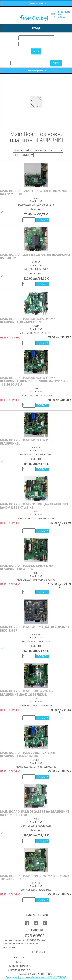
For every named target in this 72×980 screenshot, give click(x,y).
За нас (19, 962)
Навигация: (37, 3)
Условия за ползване (19, 966)
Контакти (19, 958)
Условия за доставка (19, 970)
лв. (62, 16)
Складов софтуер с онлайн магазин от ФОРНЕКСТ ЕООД (36, 977)
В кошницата (64, 12)
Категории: (37, 70)
